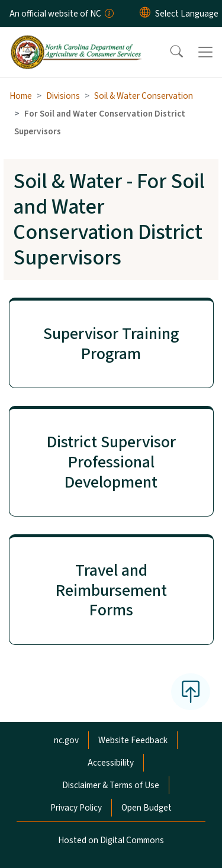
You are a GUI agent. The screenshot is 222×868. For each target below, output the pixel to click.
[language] (187, 14)
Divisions (63, 96)
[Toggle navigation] (205, 52)
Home (21, 96)
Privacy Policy (76, 808)
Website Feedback (133, 740)
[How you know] (108, 14)
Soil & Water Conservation (144, 96)
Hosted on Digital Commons (111, 840)
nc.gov (66, 740)
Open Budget (147, 808)
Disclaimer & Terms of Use (111, 785)
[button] (169, 52)
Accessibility (111, 763)
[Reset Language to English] (145, 14)
